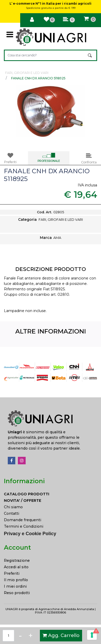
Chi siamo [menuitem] (13, 507)
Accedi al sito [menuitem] (16, 567)
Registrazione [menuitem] (17, 560)
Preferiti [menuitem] (12, 573)
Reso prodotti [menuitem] (17, 593)
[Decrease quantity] (20, 636)
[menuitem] (51, 494)
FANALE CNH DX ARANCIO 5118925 (38, 78)
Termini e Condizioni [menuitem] (24, 526)
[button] (90, 55)
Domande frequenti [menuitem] (23, 520)
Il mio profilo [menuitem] (16, 580)
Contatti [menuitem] (12, 513)
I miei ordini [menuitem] (15, 586)
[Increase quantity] (31, 636)
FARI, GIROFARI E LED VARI (27, 73)
